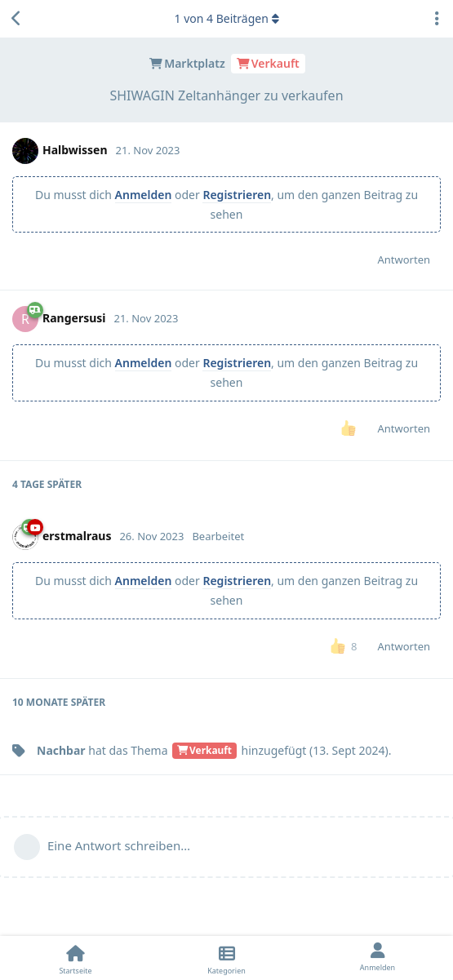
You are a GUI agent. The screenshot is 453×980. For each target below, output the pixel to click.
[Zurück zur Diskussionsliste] (16, 19)
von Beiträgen (226, 18)
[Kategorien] (226, 958)
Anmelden (144, 195)
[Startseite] (75, 958)
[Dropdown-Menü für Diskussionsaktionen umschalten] (437, 19)
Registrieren (237, 195)
